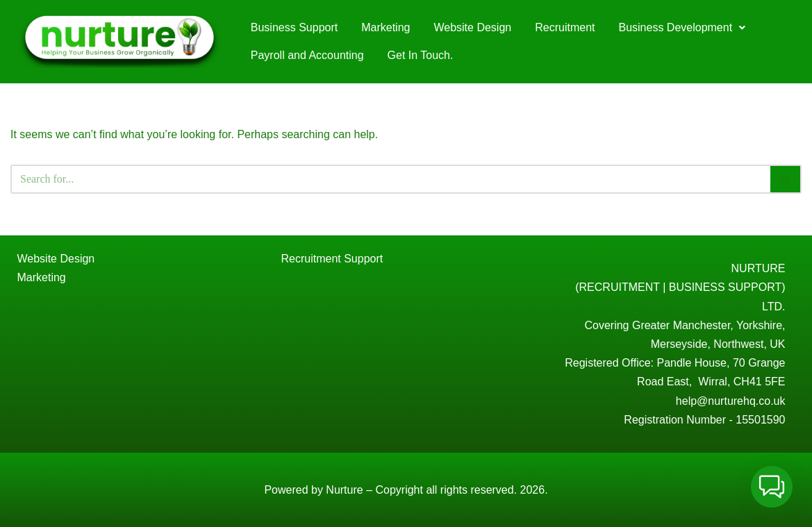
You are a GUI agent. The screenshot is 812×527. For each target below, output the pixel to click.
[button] (682, 28)
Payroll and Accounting (307, 55)
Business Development (682, 27)
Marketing (386, 27)
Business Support (294, 27)
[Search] (390, 179)
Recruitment (565, 27)
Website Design (472, 27)
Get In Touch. (421, 55)
